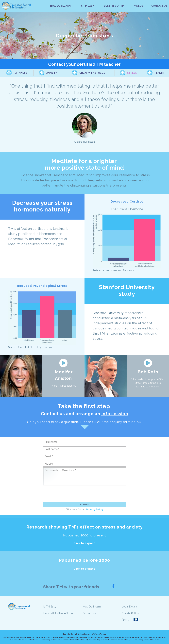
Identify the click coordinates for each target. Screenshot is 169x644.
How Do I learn (92, 607)
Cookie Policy (130, 613)
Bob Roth (148, 372)
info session (115, 414)
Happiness (21, 73)
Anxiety (52, 73)
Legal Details (130, 607)
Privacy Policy (95, 510)
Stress (132, 73)
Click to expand (85, 543)
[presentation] (68, 494)
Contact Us (90, 613)
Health (159, 73)
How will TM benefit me (58, 613)
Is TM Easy (50, 607)
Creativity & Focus (92, 73)
